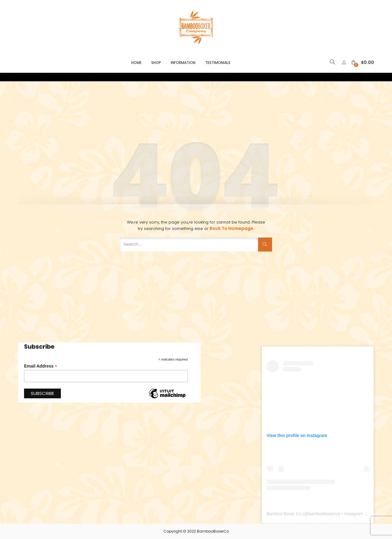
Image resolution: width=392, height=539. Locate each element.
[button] (363, 63)
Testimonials (218, 63)
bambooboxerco (324, 514)
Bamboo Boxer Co (284, 514)
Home (136, 63)
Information (183, 63)
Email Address (41, 366)
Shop (156, 63)
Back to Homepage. (232, 228)
